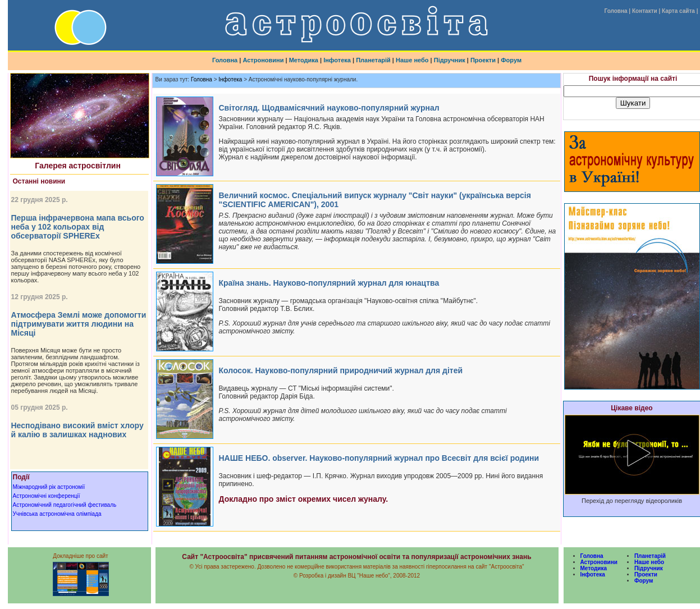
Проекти (483, 60)
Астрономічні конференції (47, 496)
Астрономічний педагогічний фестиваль (65, 505)
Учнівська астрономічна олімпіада (57, 514)
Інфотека (337, 60)
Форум (511, 60)
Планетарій (373, 60)
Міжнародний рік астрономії (49, 487)
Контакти (645, 11)
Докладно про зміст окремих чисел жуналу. (304, 499)
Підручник (450, 60)
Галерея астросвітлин (78, 166)
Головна (616, 11)
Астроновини (263, 60)
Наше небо (412, 60)
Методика (304, 60)
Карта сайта (678, 11)
